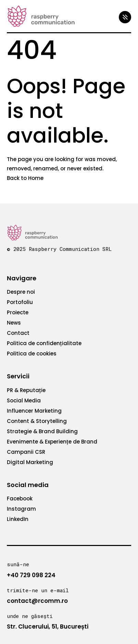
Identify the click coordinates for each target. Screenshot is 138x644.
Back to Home (25, 178)
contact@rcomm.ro (37, 601)
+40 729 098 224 (31, 575)
